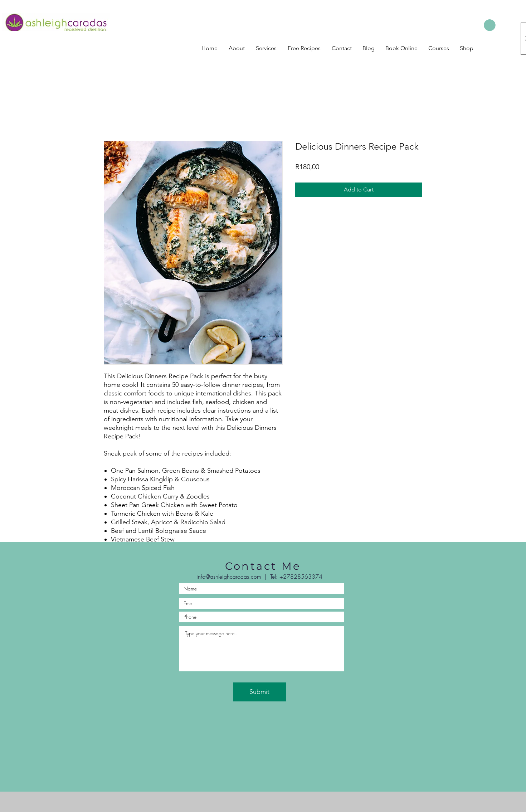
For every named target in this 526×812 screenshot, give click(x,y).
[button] (490, 25)
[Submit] (259, 692)
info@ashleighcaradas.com (229, 577)
